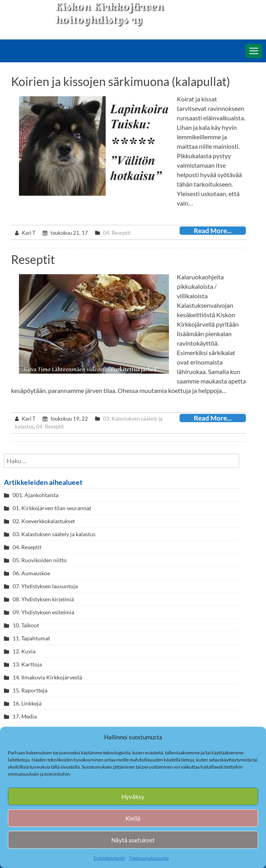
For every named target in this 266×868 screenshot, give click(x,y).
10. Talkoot (26, 625)
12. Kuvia (24, 651)
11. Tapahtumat (31, 638)
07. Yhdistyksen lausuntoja (45, 586)
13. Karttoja (27, 664)
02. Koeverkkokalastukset (44, 521)
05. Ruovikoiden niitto (40, 560)
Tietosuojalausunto (149, 858)
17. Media (25, 716)
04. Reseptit (117, 233)
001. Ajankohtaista (36, 495)
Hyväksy (133, 797)
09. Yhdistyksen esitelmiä (43, 612)
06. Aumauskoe (31, 573)
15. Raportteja (30, 690)
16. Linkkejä (27, 703)
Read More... (213, 231)
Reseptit (33, 259)
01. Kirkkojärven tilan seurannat (52, 508)
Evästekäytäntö (109, 858)
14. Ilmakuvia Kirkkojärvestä (47, 677)
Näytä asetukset (133, 840)
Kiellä (133, 818)
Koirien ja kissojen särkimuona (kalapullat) (121, 81)
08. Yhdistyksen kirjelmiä (43, 599)
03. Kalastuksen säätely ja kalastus (54, 534)
